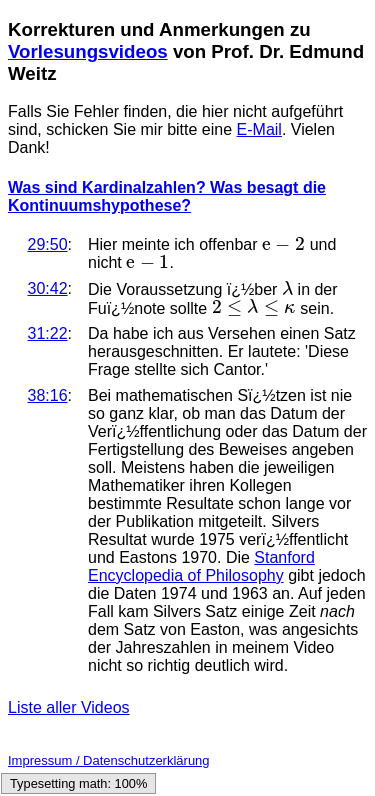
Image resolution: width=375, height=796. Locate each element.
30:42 (48, 288)
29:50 (48, 244)
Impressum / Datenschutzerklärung (109, 760)
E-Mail (259, 129)
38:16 (48, 395)
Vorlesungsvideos (88, 51)
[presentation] (283, 244)
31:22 (48, 333)
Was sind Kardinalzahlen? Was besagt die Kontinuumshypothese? (167, 196)
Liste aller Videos (69, 707)
